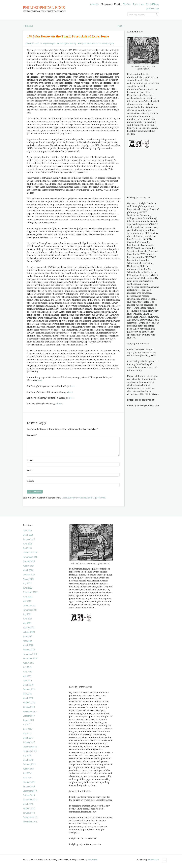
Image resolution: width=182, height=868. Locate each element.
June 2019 (27, 675)
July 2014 (27, 777)
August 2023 (28, 582)
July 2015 (27, 759)
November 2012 (30, 825)
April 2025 (27, 552)
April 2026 (27, 534)
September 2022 (30, 596)
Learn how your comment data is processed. (84, 501)
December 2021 (30, 609)
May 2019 (27, 680)
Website (30, 484)
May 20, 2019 (33, 44)
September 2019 (30, 662)
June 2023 (27, 591)
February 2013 (29, 812)
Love (142, 4)
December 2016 (30, 750)
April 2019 (27, 684)
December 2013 (30, 794)
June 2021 (27, 622)
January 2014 (29, 790)
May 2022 (27, 605)
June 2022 (27, 600)
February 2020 (29, 653)
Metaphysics (107, 4)
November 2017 (30, 715)
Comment (32, 435)
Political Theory (152, 4)
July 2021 (27, 618)
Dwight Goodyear (49, 44)
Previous (28, 26)
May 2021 (27, 627)
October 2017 (29, 719)
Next (121, 26)
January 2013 (29, 816)
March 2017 (28, 741)
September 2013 (30, 803)
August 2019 (28, 666)
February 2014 (29, 785)
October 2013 (29, 799)
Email (30, 474)
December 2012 (30, 821)
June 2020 (27, 640)
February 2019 (29, 693)
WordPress (92, 863)
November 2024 (30, 560)
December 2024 (30, 556)
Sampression (153, 863)
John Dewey (103, 44)
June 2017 (27, 732)
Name (30, 464)
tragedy (111, 44)
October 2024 (29, 565)
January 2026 (29, 543)
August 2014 (28, 772)
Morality (118, 4)
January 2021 (29, 631)
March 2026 (28, 538)
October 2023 (29, 578)
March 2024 (28, 574)
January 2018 (29, 710)
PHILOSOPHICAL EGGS (44, 8)
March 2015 (28, 763)
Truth (135, 4)
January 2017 (29, 746)
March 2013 (28, 808)
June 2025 (27, 547)
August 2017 (28, 724)
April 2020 (27, 644)
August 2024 (28, 569)
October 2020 (29, 635)
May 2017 (27, 737)
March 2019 (28, 688)
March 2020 (28, 649)
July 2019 (27, 671)
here (40, 380)
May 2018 (27, 697)
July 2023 (27, 587)
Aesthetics (94, 4)
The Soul (127, 4)
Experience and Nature (89, 44)
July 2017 (27, 728)
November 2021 (30, 613)
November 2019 (30, 657)
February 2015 (29, 768)
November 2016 (30, 755)
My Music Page (152, 9)
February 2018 (29, 706)
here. (73, 386)
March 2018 (28, 702)
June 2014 (27, 781)
